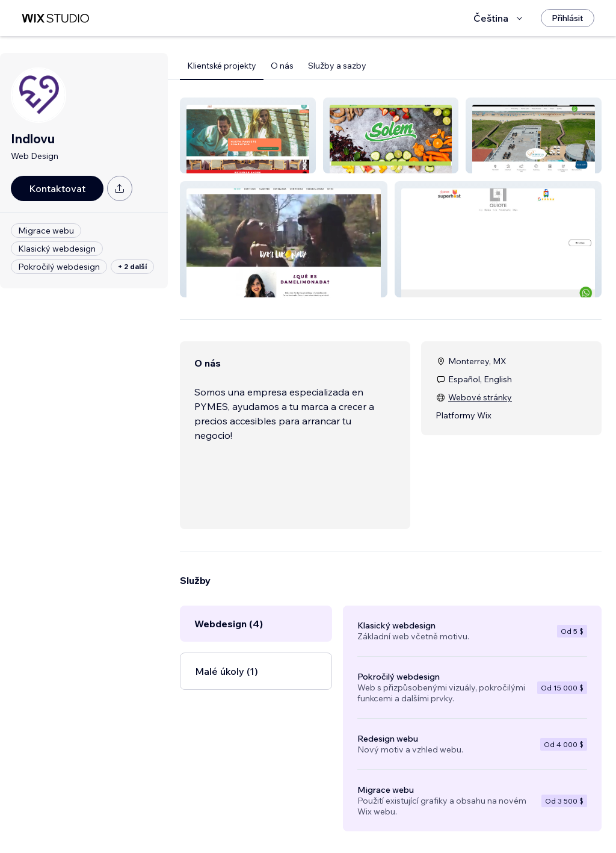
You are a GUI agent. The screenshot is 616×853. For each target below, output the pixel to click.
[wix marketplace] (55, 18)
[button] (248, 135)
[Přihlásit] (568, 18)
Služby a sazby (337, 66)
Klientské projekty (222, 66)
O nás (282, 66)
